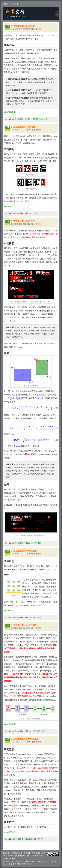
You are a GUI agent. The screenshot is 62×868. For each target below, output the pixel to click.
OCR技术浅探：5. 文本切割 (23, 127)
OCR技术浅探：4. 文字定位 (23, 221)
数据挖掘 (32, 839)
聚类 (39, 731)
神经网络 (28, 119)
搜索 (39, 543)
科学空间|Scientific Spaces (16, 14)
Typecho (6, 864)
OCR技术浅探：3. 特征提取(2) (25, 551)
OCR (41, 119)
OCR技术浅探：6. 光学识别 (23, 26)
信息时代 (16, 119)
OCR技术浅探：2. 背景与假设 (24, 739)
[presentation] (27, 391)
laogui (46, 861)
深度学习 (36, 119)
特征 (35, 617)
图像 (27, 213)
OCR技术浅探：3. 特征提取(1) (25, 625)
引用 (40, 29)
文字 (46, 119)
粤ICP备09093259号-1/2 (23, 864)
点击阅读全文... (11, 112)
